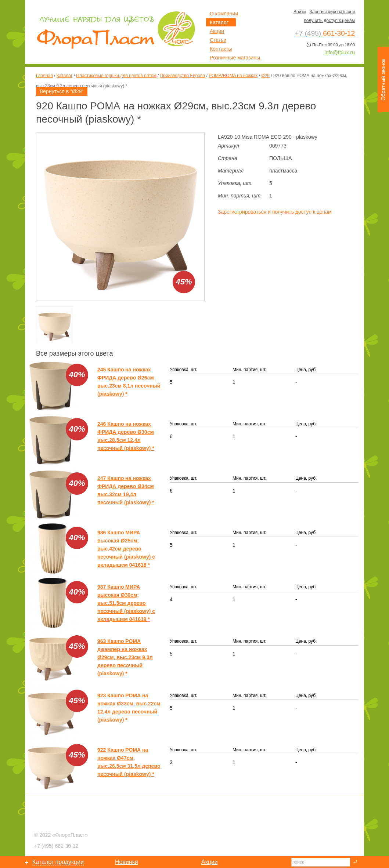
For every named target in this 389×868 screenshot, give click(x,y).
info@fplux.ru (340, 52)
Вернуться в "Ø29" (62, 91)
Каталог (65, 76)
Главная (44, 76)
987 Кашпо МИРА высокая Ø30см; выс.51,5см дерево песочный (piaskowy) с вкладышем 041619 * (126, 603)
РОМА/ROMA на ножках (233, 76)
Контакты (221, 49)
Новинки (127, 862)
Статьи (218, 40)
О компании (224, 14)
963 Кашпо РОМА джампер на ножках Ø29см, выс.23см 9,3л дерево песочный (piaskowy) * (125, 657)
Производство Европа (183, 76)
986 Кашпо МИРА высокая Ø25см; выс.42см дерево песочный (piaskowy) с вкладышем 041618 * (126, 549)
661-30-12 (56, 846)
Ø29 (265, 76)
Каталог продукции (58, 862)
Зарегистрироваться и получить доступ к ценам (275, 212)
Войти (300, 12)
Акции (217, 31)
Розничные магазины (235, 58)
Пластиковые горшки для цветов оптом (116, 76)
